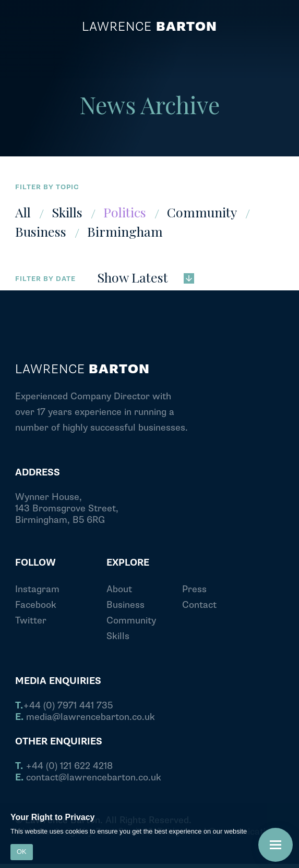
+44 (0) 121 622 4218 (64, 766)
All (23, 212)
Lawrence (149, 27)
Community (202, 212)
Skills (67, 212)
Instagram (37, 589)
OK (22, 852)
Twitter (31, 621)
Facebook (36, 605)
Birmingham (125, 231)
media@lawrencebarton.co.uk (85, 717)
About (119, 589)
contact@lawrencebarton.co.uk (88, 778)
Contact (199, 605)
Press (194, 589)
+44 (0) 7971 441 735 (64, 706)
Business (41, 231)
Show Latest (146, 276)
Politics (125, 212)
